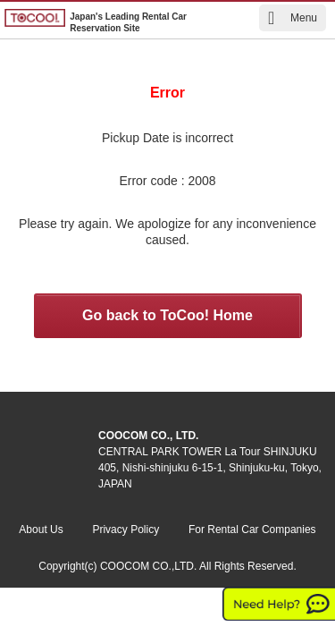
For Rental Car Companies (252, 530)
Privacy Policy (126, 530)
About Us (41, 530)
